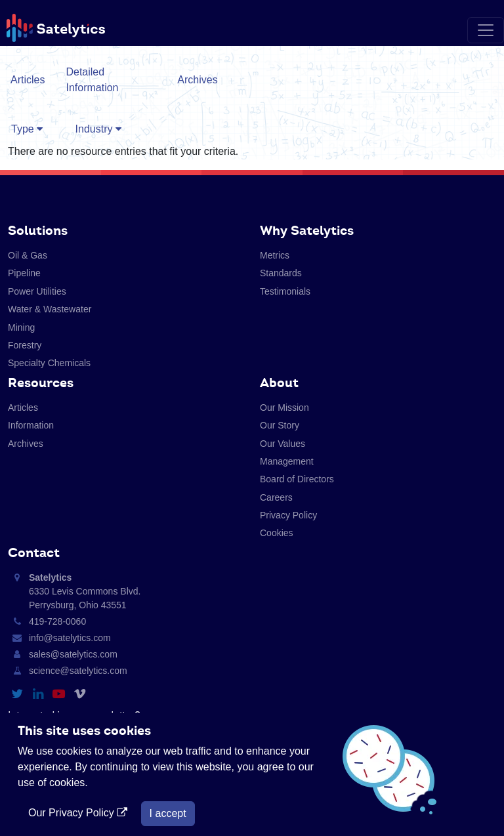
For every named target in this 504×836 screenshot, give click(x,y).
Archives (197, 80)
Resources (41, 383)
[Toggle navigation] (486, 30)
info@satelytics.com (70, 638)
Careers (276, 497)
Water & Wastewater (50, 309)
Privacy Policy (288, 515)
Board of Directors (297, 479)
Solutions (38, 230)
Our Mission (284, 408)
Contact (34, 553)
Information (31, 425)
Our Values (283, 444)
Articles (28, 80)
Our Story (280, 425)
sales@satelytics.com (73, 654)
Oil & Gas (28, 255)
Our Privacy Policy (79, 813)
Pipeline (24, 273)
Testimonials (285, 291)
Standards (281, 273)
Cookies (277, 533)
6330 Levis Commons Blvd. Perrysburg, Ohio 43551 (85, 591)
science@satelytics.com (78, 671)
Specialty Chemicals (49, 363)
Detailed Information (92, 80)
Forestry (25, 345)
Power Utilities (37, 291)
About (279, 383)
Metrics (275, 255)
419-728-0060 (57, 621)
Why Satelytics (307, 230)
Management (287, 461)
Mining (21, 327)
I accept (168, 813)
